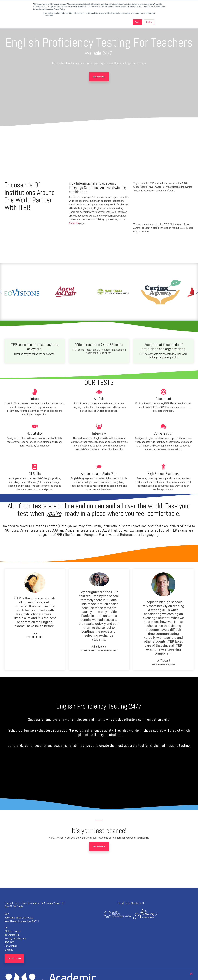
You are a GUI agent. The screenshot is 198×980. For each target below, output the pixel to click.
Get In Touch (99, 77)
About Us (74, 223)
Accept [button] (138, 22)
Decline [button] (149, 22)
